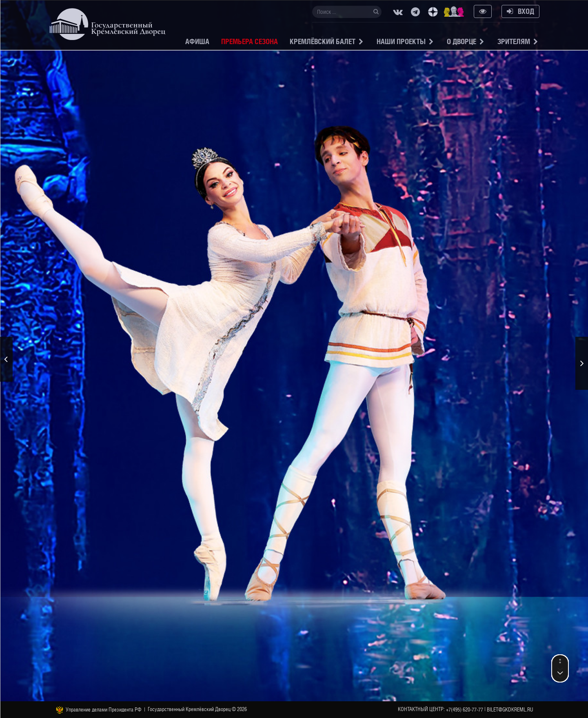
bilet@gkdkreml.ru (510, 710)
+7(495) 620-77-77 (465, 710)
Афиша (197, 41)
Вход (520, 11)
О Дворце (462, 41)
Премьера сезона (250, 41)
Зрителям (514, 41)
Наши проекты (401, 41)
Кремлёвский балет (323, 41)
